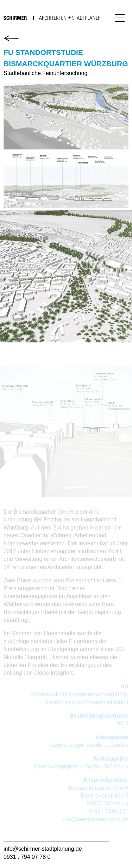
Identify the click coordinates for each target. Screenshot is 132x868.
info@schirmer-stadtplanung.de (43, 849)
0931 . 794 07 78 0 (27, 857)
